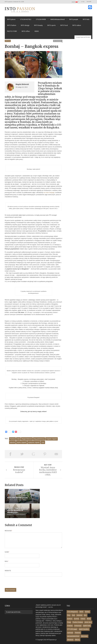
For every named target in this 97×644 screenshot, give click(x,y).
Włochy (77, 633)
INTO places (11, 21)
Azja (43, 444)
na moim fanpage (49, 194)
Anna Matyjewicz (73, 605)
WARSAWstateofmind (58, 21)
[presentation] (22, 577)
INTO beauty (38, 27)
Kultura (83, 612)
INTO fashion (12, 27)
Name (7, 545)
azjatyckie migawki (34, 444)
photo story (88, 615)
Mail (7, 554)
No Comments (58, 42)
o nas (83, 2)
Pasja (69, 615)
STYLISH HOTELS (26, 21)
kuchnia (76, 612)
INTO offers (26, 33)
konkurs (70, 612)
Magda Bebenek (22, 86)
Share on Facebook (11, 456)
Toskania (78, 626)
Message (8, 521)
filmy (69, 608)
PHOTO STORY (12, 33)
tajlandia (12, 444)
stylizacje (70, 626)
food (73, 608)
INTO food (64, 27)
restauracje (78, 619)
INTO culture (77, 27)
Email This (56, 456)
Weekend (70, 633)
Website (8, 564)
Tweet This (22, 456)
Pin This (45, 456)
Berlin (81, 605)
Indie (18, 440)
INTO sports (51, 27)
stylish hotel (87, 619)
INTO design (25, 27)
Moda (89, 612)
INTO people (74, 21)
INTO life (8, 42)
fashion (87, 605)
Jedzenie (79, 608)
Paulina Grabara (78, 615)
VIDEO (37, 33)
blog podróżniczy (39, 440)
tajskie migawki (22, 444)
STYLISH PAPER (41, 21)
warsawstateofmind (73, 629)
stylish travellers (84, 622)
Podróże (12, 440)
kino (85, 608)
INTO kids (86, 21)
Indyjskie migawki (52, 440)
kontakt (89, 2)
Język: (75, 2)
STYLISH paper (72, 622)
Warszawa (84, 629)
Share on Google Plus (33, 456)
